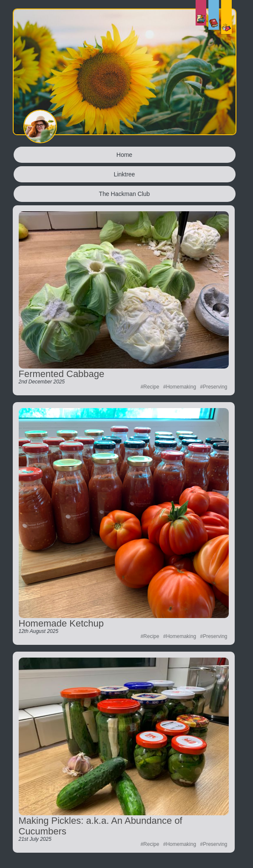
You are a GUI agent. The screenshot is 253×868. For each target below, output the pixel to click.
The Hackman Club (125, 194)
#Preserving (213, 387)
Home (124, 155)
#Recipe (150, 387)
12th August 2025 (39, 631)
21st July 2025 (35, 839)
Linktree (125, 174)
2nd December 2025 (42, 382)
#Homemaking (180, 387)
